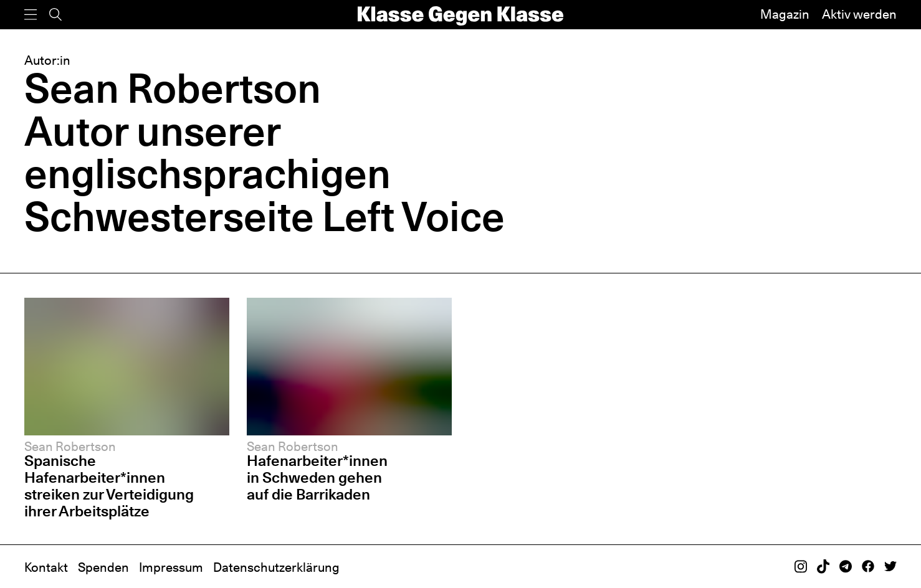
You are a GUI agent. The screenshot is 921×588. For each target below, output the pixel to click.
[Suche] (55, 15)
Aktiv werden (859, 14)
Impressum (171, 567)
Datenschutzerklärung (276, 567)
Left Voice (413, 216)
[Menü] (31, 15)
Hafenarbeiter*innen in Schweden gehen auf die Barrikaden (317, 477)
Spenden (103, 567)
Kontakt (46, 567)
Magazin (785, 14)
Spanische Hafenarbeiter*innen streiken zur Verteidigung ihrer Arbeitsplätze (109, 486)
